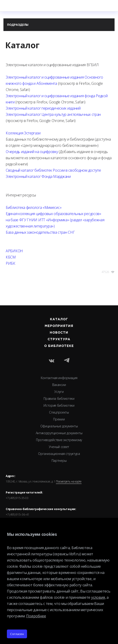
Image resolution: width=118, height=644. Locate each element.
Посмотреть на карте (69, 482)
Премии (59, 419)
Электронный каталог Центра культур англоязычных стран (53, 114)
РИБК (11, 263)
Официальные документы (59, 426)
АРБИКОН (14, 251)
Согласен (17, 634)
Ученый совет (59, 447)
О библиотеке (59, 346)
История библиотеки (59, 405)
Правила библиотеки (59, 399)
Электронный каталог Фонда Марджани (38, 176)
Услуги (59, 392)
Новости (59, 333)
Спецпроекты (59, 412)
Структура (59, 339)
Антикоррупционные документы (59, 433)
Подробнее (36, 616)
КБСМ (11, 257)
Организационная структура (59, 454)
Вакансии (59, 385)
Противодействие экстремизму (59, 440)
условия (98, 597)
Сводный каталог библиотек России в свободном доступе (53, 170)
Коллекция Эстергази (23, 133)
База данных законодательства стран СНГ (40, 232)
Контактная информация (59, 378)
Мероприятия (59, 326)
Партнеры (59, 461)
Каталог (59, 319)
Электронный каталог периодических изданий (43, 108)
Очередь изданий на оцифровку (32, 152)
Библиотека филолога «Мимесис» (34, 207)
